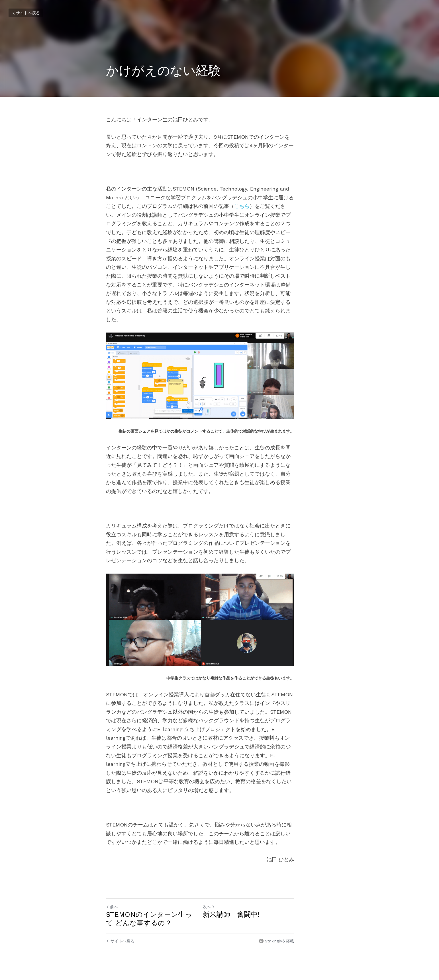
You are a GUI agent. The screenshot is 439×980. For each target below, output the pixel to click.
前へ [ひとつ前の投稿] (112, 883)
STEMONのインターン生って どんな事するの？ (161, 895)
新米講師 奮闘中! (251, 890)
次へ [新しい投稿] (228, 883)
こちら (165, 206)
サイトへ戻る (26, 13)
